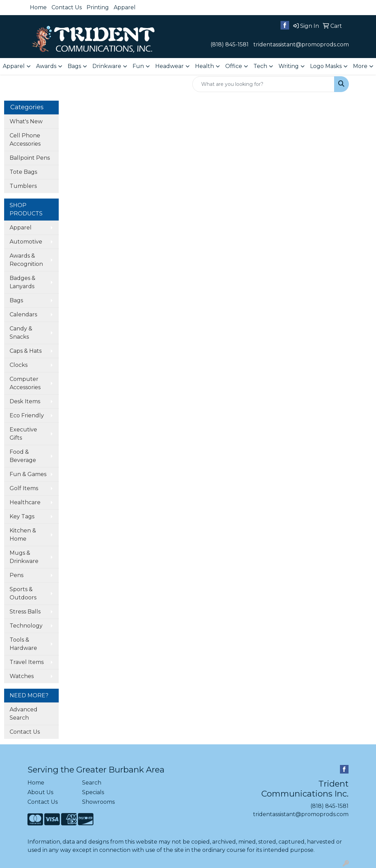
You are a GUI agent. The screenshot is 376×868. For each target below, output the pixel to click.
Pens (16, 575)
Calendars (23, 314)
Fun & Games (28, 474)
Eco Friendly (27, 415)
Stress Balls (25, 612)
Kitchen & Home (23, 535)
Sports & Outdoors (23, 593)
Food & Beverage (23, 456)
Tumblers (23, 186)
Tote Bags (23, 172)
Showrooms (98, 802)
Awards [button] (46, 66)
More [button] (360, 66)
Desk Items (25, 401)
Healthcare (25, 502)
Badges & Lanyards (22, 282)
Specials (93, 792)
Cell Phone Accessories (25, 140)
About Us (40, 792)
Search (92, 783)
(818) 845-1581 (230, 44)
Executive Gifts (23, 434)
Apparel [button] (14, 66)
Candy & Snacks (21, 333)
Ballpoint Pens (30, 158)
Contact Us (67, 7)
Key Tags (22, 516)
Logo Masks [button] (326, 66)
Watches (22, 676)
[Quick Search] (263, 84)
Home (38, 7)
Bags (16, 300)
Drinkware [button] (107, 66)
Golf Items (24, 488)
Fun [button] (138, 66)
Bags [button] (74, 66)
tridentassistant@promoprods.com (301, 44)
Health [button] (204, 66)
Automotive (26, 242)
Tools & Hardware (23, 644)
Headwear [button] (169, 66)
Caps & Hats (26, 351)
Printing (98, 7)
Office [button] (234, 66)
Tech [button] (260, 66)
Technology (26, 626)
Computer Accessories (25, 383)
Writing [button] (289, 66)
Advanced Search (24, 714)
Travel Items (27, 662)
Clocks (19, 365)
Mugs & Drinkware (24, 557)
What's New (26, 121)
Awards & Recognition (26, 260)
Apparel (125, 7)
